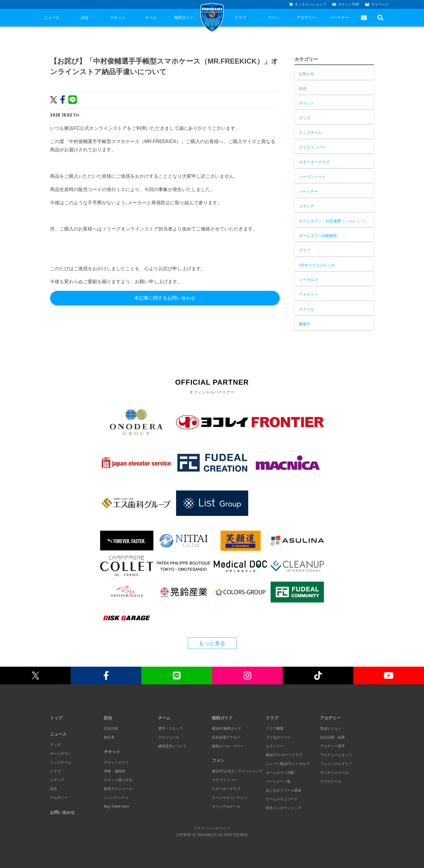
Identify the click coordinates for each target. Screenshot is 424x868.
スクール (307, 309)
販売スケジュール (118, 789)
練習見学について (172, 746)
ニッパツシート (116, 798)
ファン (273, 18)
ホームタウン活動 (280, 773)
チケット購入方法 (118, 780)
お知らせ (307, 74)
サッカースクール (334, 773)
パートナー (339, 18)
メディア (307, 206)
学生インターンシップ (284, 808)
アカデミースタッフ (336, 755)
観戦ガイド (184, 18)
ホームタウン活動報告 (318, 236)
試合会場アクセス (226, 737)
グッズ (305, 118)
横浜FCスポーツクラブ (284, 755)
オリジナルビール (226, 806)
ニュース (52, 18)
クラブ (240, 18)
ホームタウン (61, 754)
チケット (118, 18)
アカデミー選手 (332, 746)
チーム (151, 18)
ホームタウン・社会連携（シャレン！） (333, 221)
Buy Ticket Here (116, 806)
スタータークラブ (314, 162)
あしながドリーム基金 (284, 790)
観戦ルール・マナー (228, 746)
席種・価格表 (115, 771)
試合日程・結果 (332, 737)
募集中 (305, 324)
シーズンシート (312, 177)
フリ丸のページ (278, 737)
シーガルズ (308, 280)
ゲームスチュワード (282, 799)
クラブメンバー (312, 147)
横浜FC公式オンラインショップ (237, 771)
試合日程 (111, 728)
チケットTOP (346, 4)
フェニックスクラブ (336, 764)
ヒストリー (275, 746)
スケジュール (169, 737)
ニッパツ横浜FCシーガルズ (288, 764)
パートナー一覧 (278, 781)
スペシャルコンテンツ (230, 798)
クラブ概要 (275, 728)
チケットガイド (116, 762)
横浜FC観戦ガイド (227, 728)
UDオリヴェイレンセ (317, 265)
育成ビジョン (331, 728)
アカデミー (306, 18)
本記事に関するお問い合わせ (165, 298)
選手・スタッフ (170, 728)
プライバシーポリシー (212, 828)
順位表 (109, 737)
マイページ (377, 4)
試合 (85, 18)
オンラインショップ (308, 4)
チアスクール (331, 781)
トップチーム (310, 133)
